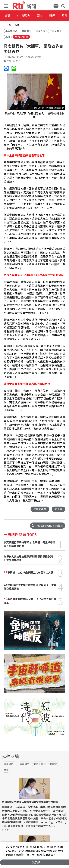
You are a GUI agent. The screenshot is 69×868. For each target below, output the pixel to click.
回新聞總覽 (40, 509)
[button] (7, 5)
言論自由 (26, 31)
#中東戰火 (25, 16)
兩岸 (42, 16)
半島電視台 (11, 31)
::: (7, 25)
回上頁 (58, 509)
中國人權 (40, 31)
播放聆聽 (21, 37)
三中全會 (54, 31)
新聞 (17, 25)
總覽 (7, 16)
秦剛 (8, 37)
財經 (56, 16)
